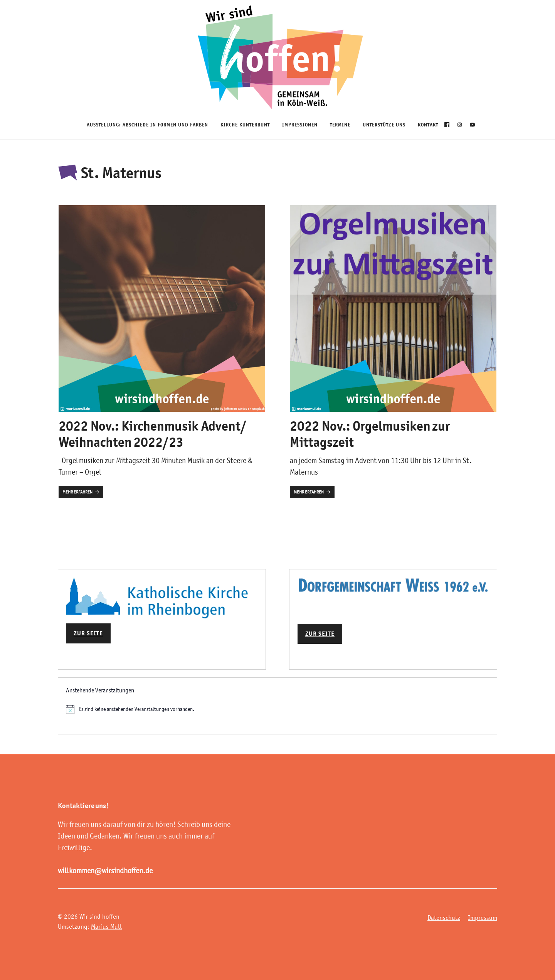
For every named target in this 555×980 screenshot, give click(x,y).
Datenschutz (444, 918)
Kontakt (428, 125)
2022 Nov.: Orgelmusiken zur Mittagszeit (370, 434)
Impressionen (300, 125)
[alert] (277, 709)
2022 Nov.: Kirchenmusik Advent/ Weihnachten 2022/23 (153, 434)
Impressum (483, 918)
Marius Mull (106, 926)
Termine (340, 125)
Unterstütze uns (384, 125)
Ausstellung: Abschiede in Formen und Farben (147, 125)
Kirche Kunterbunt (245, 125)
